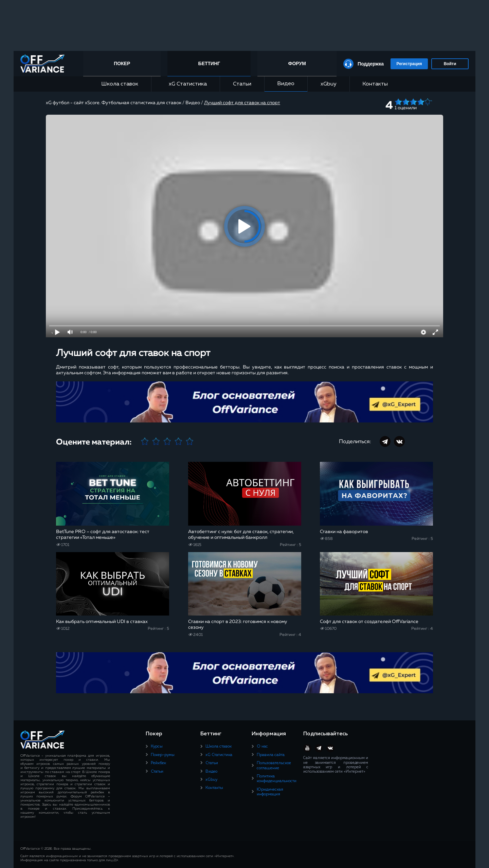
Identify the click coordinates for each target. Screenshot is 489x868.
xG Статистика (185, 84)
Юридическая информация (270, 792)
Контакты (375, 84)
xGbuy (329, 84)
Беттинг (209, 63)
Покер (122, 63)
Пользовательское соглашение (274, 766)
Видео (286, 84)
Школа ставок (120, 84)
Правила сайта (271, 755)
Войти (450, 64)
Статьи (242, 84)
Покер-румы (163, 755)
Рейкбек (158, 763)
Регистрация (409, 64)
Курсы (157, 747)
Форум (297, 63)
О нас (262, 747)
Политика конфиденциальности (277, 779)
